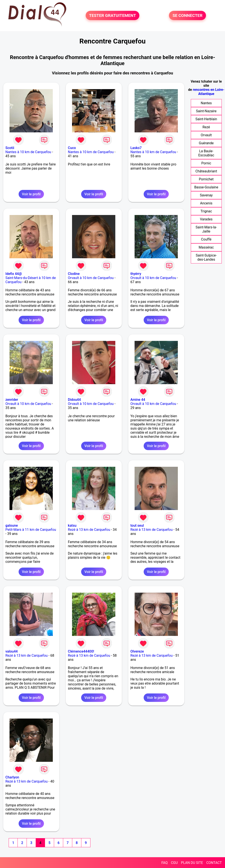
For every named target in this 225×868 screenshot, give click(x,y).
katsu (72, 525)
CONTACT (214, 863)
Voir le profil (31, 194)
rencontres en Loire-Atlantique (209, 92)
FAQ (165, 863)
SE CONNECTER (187, 15)
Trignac (206, 211)
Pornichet (206, 179)
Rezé (206, 127)
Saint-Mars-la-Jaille (206, 229)
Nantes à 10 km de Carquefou (28, 152)
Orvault (206, 135)
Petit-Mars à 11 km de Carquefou (31, 530)
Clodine (74, 274)
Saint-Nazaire (206, 111)
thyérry (136, 274)
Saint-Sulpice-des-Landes (206, 257)
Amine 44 (138, 400)
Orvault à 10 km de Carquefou (91, 278)
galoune (12, 525)
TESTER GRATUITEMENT (113, 15)
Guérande (206, 143)
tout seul (137, 525)
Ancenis (206, 203)
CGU (174, 863)
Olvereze (137, 651)
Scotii (10, 148)
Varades (206, 219)
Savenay (206, 195)
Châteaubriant (206, 171)
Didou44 (74, 400)
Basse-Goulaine (206, 187)
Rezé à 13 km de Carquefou (89, 530)
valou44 (12, 651)
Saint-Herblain (206, 119)
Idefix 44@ (14, 274)
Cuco (72, 148)
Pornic (206, 163)
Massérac (206, 247)
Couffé (206, 239)
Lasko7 (136, 148)
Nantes (206, 103)
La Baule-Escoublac (206, 153)
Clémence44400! (81, 651)
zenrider (12, 400)
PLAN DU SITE (192, 863)
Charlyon (12, 777)
